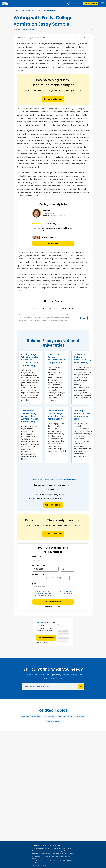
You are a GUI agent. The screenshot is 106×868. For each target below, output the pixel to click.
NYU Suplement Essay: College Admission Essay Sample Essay (56, 415)
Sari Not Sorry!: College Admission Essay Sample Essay (83, 358)
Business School (49, 717)
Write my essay (53, 505)
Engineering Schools (66, 717)
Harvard (53, 308)
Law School (80, 717)
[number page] (53, 578)
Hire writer (53, 243)
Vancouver (67, 308)
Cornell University (28, 30)
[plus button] (72, 578)
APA (35, 308)
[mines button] (34, 578)
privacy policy (47, 593)
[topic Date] (45, 569)
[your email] (53, 587)
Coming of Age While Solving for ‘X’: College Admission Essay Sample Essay (30, 360)
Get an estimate (53, 602)
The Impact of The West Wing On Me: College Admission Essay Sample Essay (30, 416)
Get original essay (53, 99)
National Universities (47, 11)
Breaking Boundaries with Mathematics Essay (82, 415)
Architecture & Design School (30, 717)
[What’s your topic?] (53, 560)
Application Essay (28, 11)
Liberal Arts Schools (52, 722)
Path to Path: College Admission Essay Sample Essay (56, 358)
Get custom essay (53, 534)
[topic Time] (67, 569)
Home (16, 11)
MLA (43, 308)
